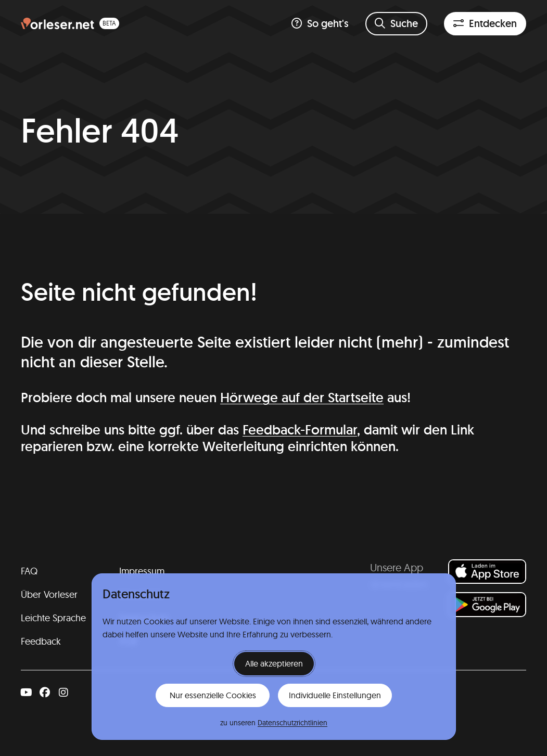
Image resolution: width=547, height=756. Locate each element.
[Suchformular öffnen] (396, 24)
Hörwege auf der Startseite (302, 397)
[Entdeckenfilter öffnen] (485, 24)
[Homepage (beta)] (70, 24)
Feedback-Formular (300, 430)
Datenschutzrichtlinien (292, 722)
